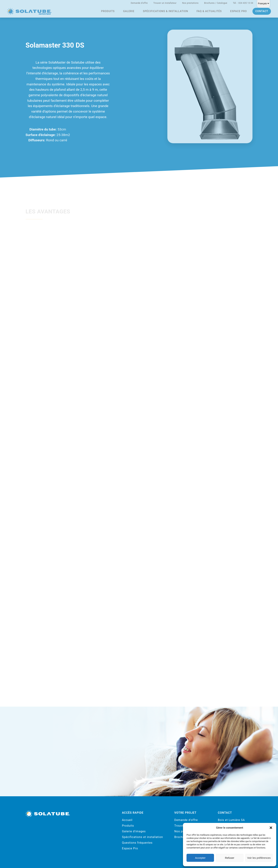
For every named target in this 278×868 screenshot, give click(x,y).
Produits (108, 11)
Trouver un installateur (165, 3)
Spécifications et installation (142, 837)
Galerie (129, 11)
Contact (262, 11)
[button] (271, 828)
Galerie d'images (134, 831)
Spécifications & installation (166, 11)
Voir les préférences (259, 858)
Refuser (230, 858)
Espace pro (239, 11)
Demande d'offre (139, 3)
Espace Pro (130, 848)
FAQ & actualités (209, 11)
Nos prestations (190, 3)
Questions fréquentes (137, 843)
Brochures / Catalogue (216, 3)
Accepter (200, 858)
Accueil (127, 820)
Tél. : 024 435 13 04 (243, 3)
